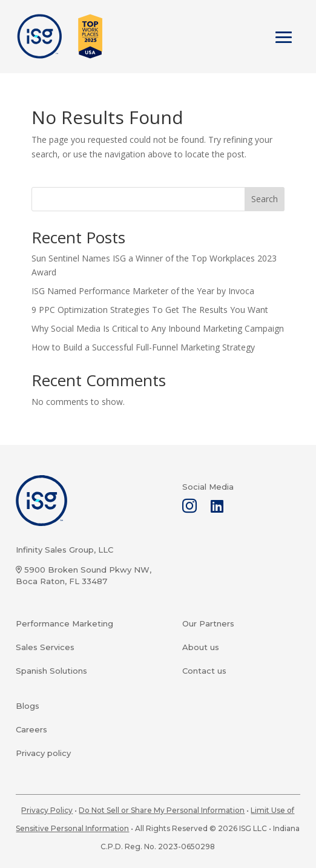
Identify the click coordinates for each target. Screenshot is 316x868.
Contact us (204, 671)
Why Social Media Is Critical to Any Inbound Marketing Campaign (158, 328)
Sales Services (45, 647)
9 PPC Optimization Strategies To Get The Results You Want (150, 310)
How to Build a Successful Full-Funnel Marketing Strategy (143, 347)
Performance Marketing (64, 623)
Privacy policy (43, 753)
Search (265, 199)
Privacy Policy (47, 810)
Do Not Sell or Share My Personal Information (162, 810)
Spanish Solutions (51, 671)
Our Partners (208, 623)
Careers (31, 729)
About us (201, 647)
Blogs (28, 706)
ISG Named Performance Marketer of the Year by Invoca (143, 291)
